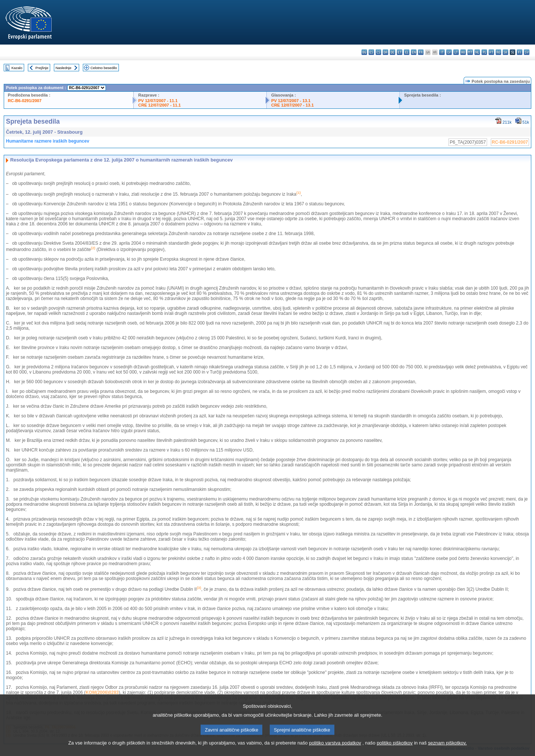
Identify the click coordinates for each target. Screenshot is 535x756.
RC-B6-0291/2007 (25, 101)
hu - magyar (463, 52)
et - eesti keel (400, 52)
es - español (371, 52)
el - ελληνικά (407, 52)
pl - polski (484, 52)
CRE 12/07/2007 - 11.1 (159, 105)
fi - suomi (520, 52)
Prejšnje (42, 68)
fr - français (421, 52)
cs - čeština (378, 52)
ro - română (498, 52)
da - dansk (385, 52)
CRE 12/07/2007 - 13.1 (292, 105)
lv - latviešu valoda (449, 52)
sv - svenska (527, 52)
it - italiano (442, 52)
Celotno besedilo (103, 68)
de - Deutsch (393, 52)
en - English (414, 52)
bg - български (364, 52)
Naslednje (63, 68)
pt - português (491, 52)
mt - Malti (470, 52)
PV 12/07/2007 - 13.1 (291, 101)
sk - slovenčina (505, 52)
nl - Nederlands (477, 52)
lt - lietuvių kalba (456, 52)
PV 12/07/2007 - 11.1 (158, 101)
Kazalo (17, 68)
